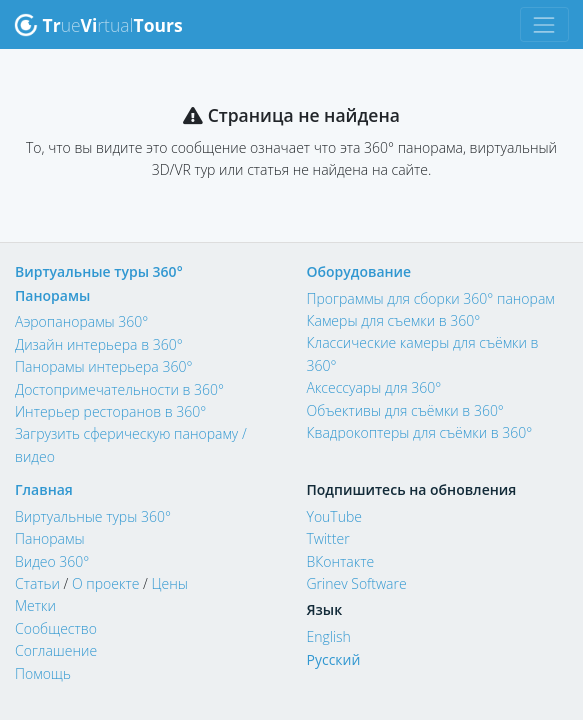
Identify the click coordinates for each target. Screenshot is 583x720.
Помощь (43, 673)
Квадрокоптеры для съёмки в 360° (420, 432)
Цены (169, 583)
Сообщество (56, 628)
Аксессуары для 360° (374, 387)
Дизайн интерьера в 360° (99, 344)
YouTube (335, 516)
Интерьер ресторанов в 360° (110, 411)
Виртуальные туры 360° (99, 271)
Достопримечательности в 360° (119, 389)
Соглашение (56, 650)
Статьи (37, 583)
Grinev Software (357, 583)
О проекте (105, 583)
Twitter (328, 538)
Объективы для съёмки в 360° (405, 410)
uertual (98, 25)
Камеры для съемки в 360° (394, 320)
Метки (35, 605)
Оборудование (359, 271)
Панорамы (52, 295)
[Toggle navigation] (544, 24)
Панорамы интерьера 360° (103, 366)
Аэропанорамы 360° (81, 321)
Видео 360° (52, 561)
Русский (334, 659)
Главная (44, 489)
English (329, 636)
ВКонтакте (341, 561)
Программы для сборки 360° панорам (431, 298)
